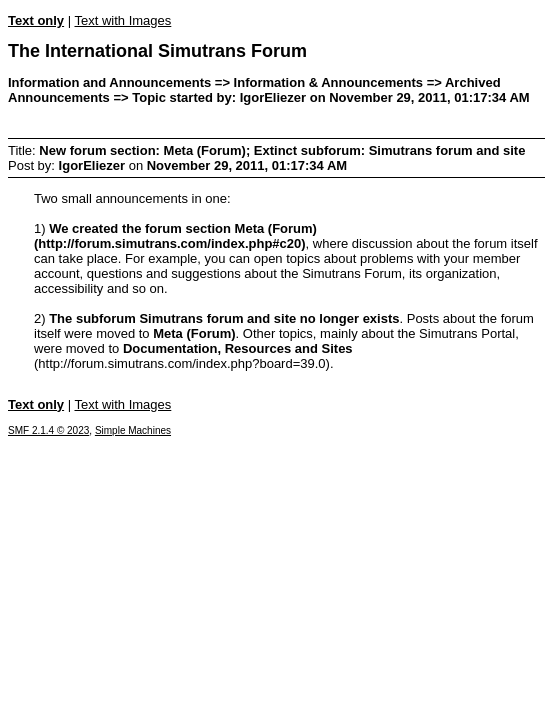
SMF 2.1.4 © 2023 (48, 430)
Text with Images (122, 20)
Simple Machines (133, 430)
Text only (36, 20)
